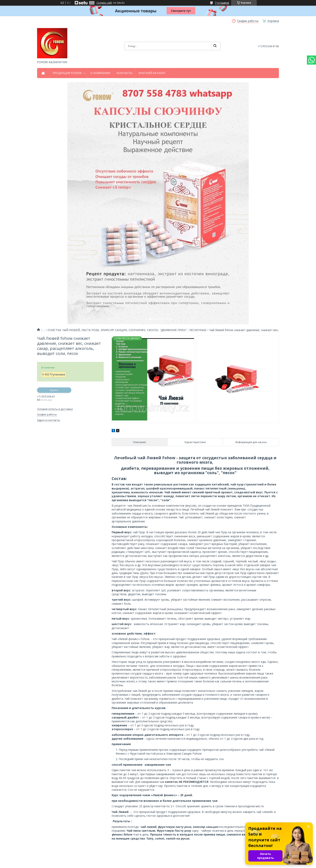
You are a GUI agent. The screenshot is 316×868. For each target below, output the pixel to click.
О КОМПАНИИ (100, 73)
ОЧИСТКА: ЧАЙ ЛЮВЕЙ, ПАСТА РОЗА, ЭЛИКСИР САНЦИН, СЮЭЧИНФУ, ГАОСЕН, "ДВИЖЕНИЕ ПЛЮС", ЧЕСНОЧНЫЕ (127, 330)
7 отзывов (222, 3)
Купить (54, 390)
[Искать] (215, 46)
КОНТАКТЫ (124, 73)
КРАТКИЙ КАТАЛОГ (152, 73)
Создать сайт (104, 3)
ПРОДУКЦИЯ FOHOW (67, 73)
